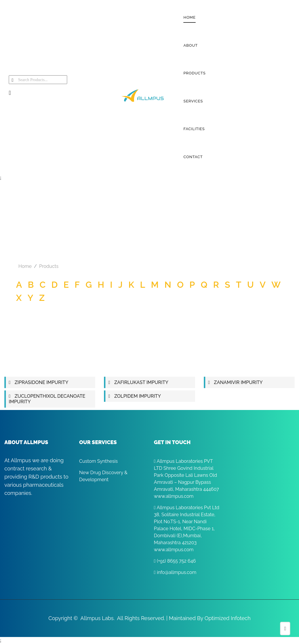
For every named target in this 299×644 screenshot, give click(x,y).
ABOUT (191, 45)
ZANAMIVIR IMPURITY (238, 382)
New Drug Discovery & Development (103, 476)
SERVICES (193, 101)
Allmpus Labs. (97, 618)
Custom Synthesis (98, 461)
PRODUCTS (194, 73)
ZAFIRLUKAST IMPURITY (141, 382)
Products (49, 266)
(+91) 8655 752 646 (175, 561)
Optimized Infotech (227, 618)
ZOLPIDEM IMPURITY (138, 396)
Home (25, 266)
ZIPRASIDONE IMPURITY (41, 382)
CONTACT (193, 157)
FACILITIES (194, 129)
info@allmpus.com (175, 572)
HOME (189, 17)
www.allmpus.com (174, 496)
